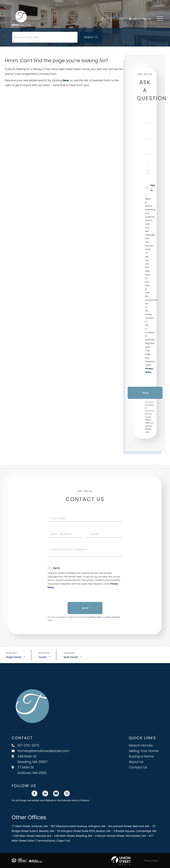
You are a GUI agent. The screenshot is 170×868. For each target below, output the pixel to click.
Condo (43, 657)
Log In (134, 19)
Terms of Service (113, 617)
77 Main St (29, 770)
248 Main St (29, 759)
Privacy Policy (96, 617)
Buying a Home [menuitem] (141, 756)
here (66, 80)
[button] (91, 37)
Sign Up (147, 19)
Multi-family (71, 657)
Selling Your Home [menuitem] (144, 751)
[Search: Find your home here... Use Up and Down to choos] (45, 37)
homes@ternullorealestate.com (41, 751)
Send (145, 393)
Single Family (14, 657)
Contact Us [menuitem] (138, 767)
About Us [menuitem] (136, 762)
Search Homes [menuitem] (141, 745)
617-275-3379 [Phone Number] (112, 19)
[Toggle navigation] (160, 19)
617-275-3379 (25, 745)
